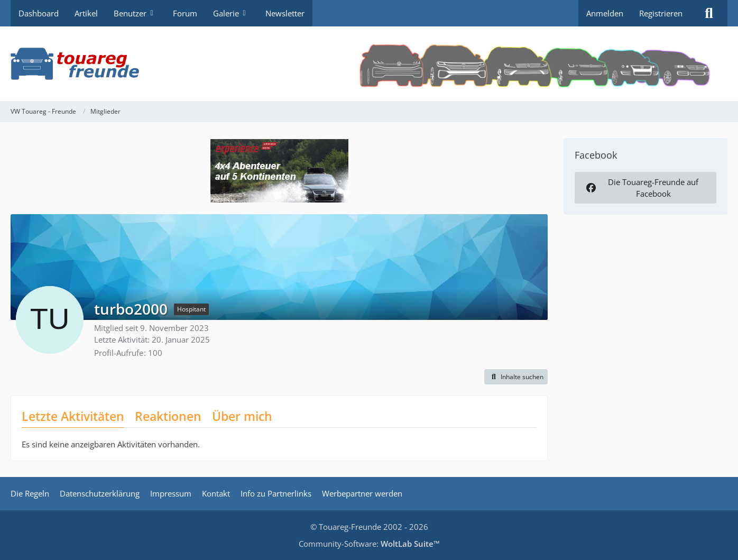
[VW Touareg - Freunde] (369, 64)
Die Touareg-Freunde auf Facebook (641, 188)
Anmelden (605, 13)
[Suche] (709, 13)
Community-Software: (369, 544)
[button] (516, 377)
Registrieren (661, 13)
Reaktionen (168, 416)
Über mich (242, 416)
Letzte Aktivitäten (73, 416)
